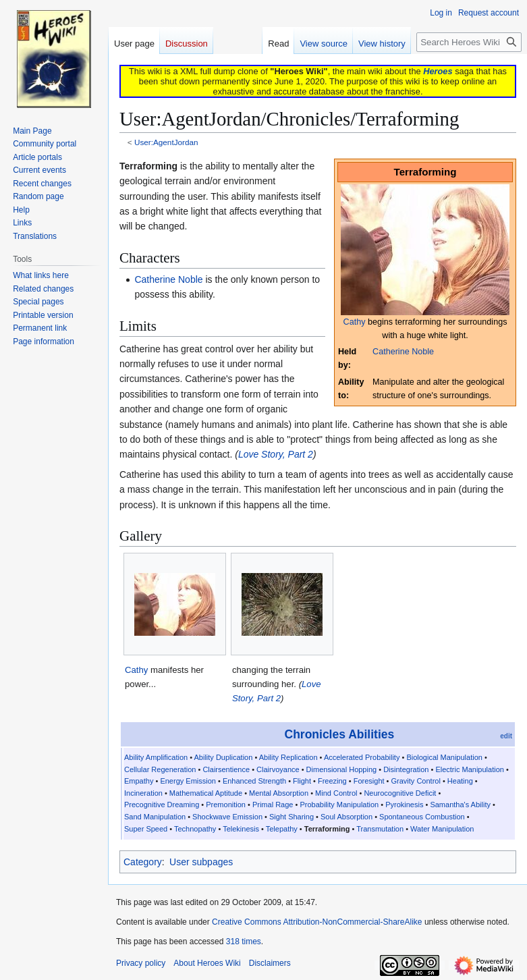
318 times (244, 942)
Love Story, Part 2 (276, 454)
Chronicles (315, 734)
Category (143, 862)
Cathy (355, 322)
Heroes (438, 71)
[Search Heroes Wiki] (469, 42)
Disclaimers (270, 963)
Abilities (371, 734)
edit (506, 736)
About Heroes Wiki (207, 963)
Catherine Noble (403, 352)
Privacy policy (141, 963)
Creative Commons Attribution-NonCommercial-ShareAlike (317, 922)
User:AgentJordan (166, 142)
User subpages (201, 862)
